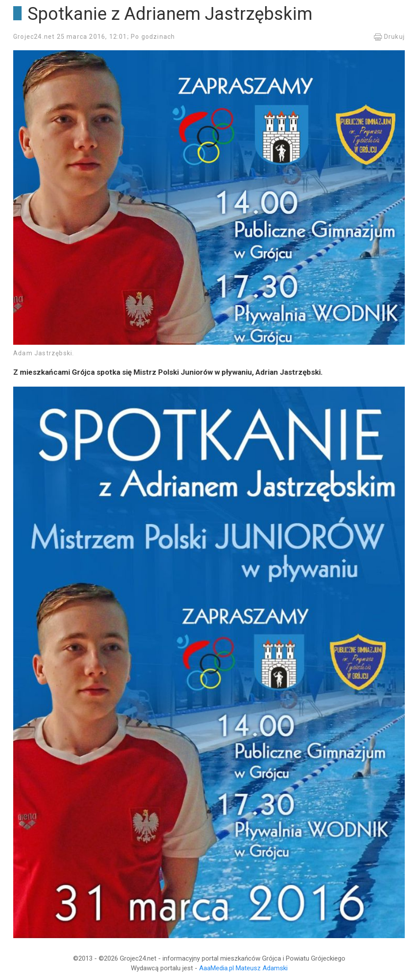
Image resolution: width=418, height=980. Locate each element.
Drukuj (389, 37)
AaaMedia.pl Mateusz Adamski (243, 968)
